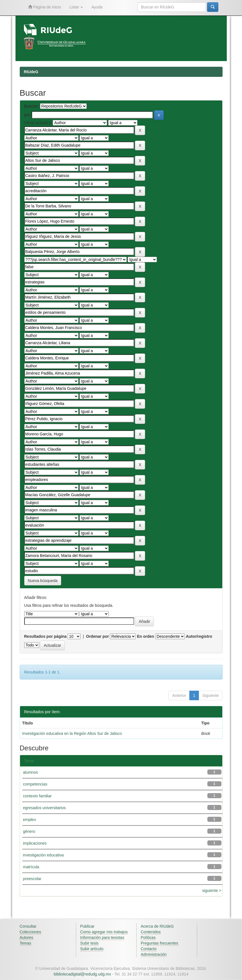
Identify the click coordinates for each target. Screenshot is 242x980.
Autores (26, 938)
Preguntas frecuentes (160, 943)
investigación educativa (44, 855)
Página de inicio (45, 7)
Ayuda (97, 7)
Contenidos (151, 932)
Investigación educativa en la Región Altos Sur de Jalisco (72, 733)
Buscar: (32, 106)
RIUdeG (31, 72)
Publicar (87, 926)
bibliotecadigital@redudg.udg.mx (82, 974)
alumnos (31, 772)
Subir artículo (92, 949)
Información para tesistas (102, 938)
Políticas (148, 938)
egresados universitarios (45, 808)
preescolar (32, 879)
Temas (25, 943)
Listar (76, 7)
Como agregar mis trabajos (104, 932)
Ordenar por (98, 636)
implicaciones (35, 843)
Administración (154, 954)
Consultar (28, 926)
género (29, 831)
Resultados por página (45, 636)
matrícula (31, 867)
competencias (35, 784)
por (27, 115)
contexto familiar (37, 796)
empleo (30, 820)
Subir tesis (89, 943)
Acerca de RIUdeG (157, 926)
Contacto (149, 949)
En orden (146, 636)
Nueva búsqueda (43, 581)
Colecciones (30, 932)
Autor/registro (199, 636)
